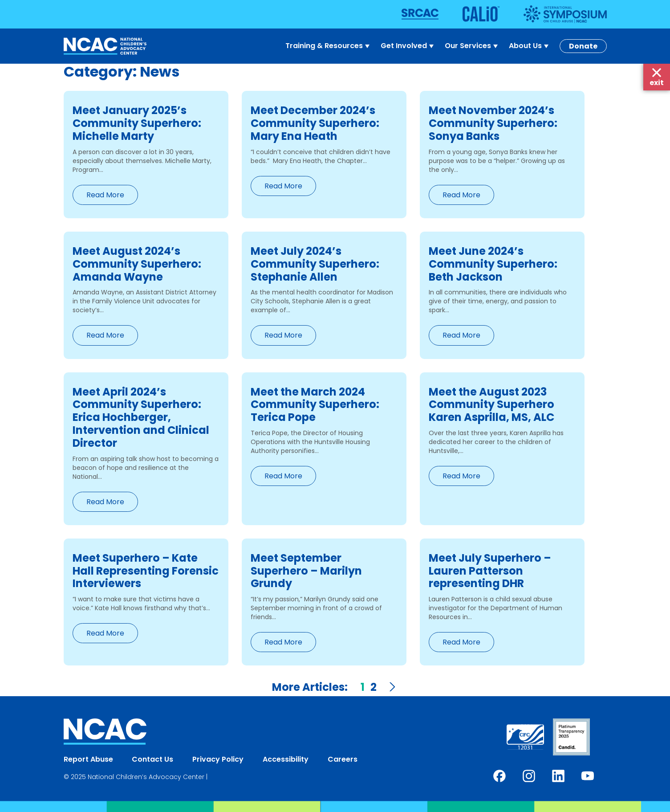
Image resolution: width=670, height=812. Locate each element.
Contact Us (152, 759)
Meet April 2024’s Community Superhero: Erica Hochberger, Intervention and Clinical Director (141, 417)
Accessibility (286, 759)
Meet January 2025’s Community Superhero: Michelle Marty (137, 123)
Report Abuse (88, 759)
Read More (105, 195)
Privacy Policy (218, 759)
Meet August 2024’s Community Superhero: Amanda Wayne (137, 264)
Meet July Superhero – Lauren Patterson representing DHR (490, 571)
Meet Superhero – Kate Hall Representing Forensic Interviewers (146, 571)
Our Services (472, 46)
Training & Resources (329, 46)
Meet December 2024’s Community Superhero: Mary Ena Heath (315, 123)
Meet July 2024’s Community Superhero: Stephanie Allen (315, 264)
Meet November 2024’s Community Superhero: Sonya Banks (493, 123)
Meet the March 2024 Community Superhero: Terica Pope (315, 405)
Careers (343, 759)
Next (392, 687)
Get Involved (408, 46)
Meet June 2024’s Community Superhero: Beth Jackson (493, 264)
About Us (530, 46)
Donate (583, 46)
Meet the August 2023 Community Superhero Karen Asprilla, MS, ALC (491, 405)
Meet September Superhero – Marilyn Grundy (306, 571)
